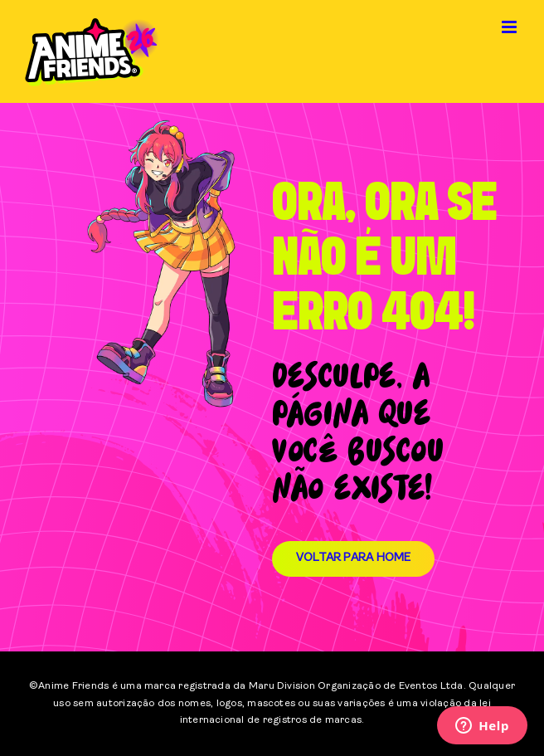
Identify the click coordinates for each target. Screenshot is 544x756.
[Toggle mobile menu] (510, 27)
